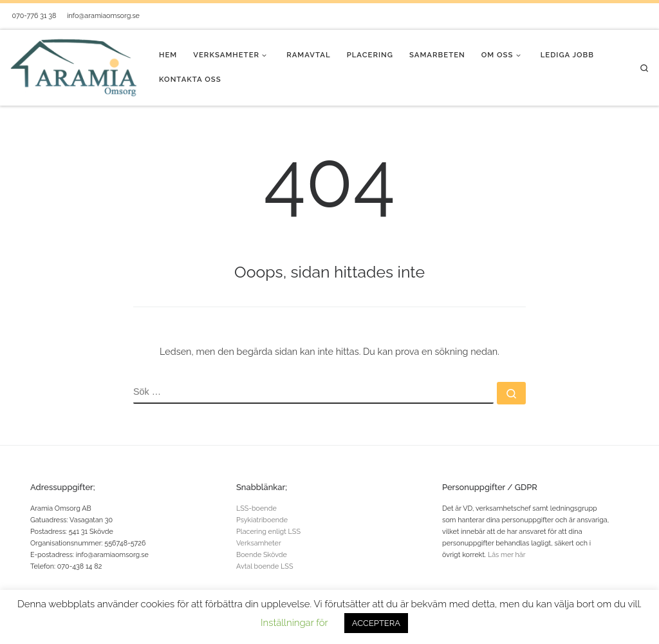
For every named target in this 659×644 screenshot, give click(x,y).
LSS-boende (256, 508)
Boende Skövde (262, 555)
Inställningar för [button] (294, 623)
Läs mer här (507, 555)
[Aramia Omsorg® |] (75, 66)
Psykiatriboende (262, 520)
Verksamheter (259, 543)
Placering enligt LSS (268, 532)
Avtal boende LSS (265, 566)
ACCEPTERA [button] (376, 623)
